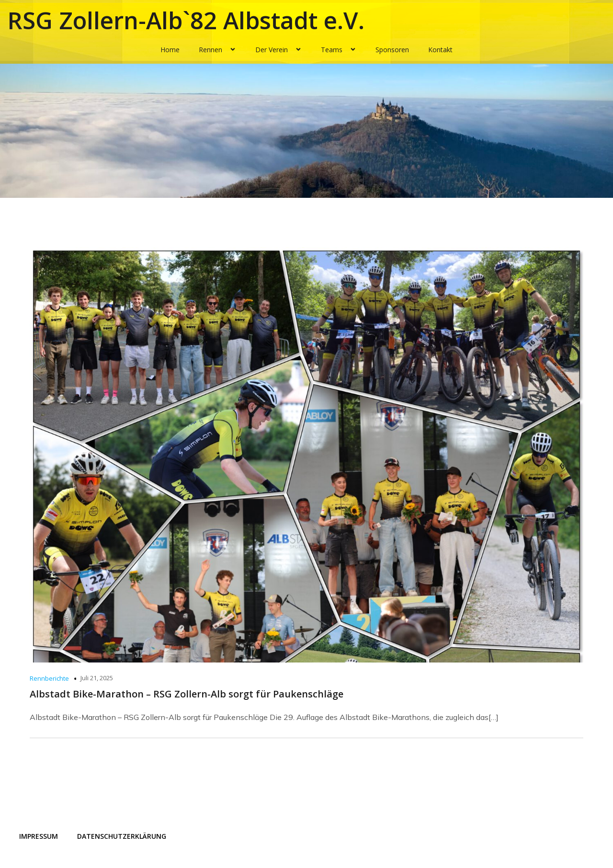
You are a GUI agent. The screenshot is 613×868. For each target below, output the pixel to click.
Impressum (39, 836)
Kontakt (440, 50)
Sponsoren (392, 50)
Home (170, 50)
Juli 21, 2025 (97, 678)
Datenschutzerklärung (122, 836)
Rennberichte (49, 678)
